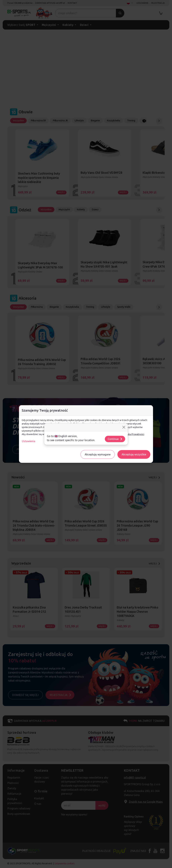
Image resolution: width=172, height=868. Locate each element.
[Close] (124, 427)
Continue (115, 439)
